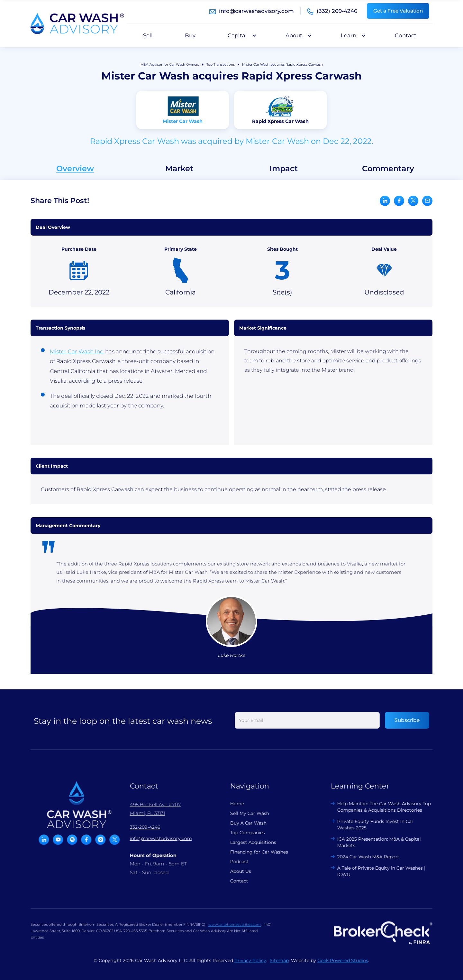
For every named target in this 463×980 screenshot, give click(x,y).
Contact (406, 35)
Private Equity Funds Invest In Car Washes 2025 (372, 825)
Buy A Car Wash (245, 823)
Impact (284, 169)
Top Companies (244, 833)
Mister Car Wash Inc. (77, 351)
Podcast (236, 862)
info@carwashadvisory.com (256, 11)
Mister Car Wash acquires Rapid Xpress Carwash (282, 65)
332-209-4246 (141, 827)
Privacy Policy (250, 964)
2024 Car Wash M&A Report (364, 857)
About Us (237, 871)
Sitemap (279, 964)
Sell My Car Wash (246, 813)
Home (233, 804)
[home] (77, 23)
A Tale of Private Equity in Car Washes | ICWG (377, 871)
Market (179, 169)
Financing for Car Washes (255, 852)
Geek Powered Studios (343, 964)
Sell (148, 35)
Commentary (388, 169)
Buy (190, 35)
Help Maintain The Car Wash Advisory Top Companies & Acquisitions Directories (380, 807)
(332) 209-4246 (337, 11)
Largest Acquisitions (249, 842)
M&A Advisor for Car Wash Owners (170, 65)
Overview (75, 169)
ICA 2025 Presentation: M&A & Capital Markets (375, 842)
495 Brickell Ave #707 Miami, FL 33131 (151, 809)
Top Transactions (221, 65)
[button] (241, 35)
